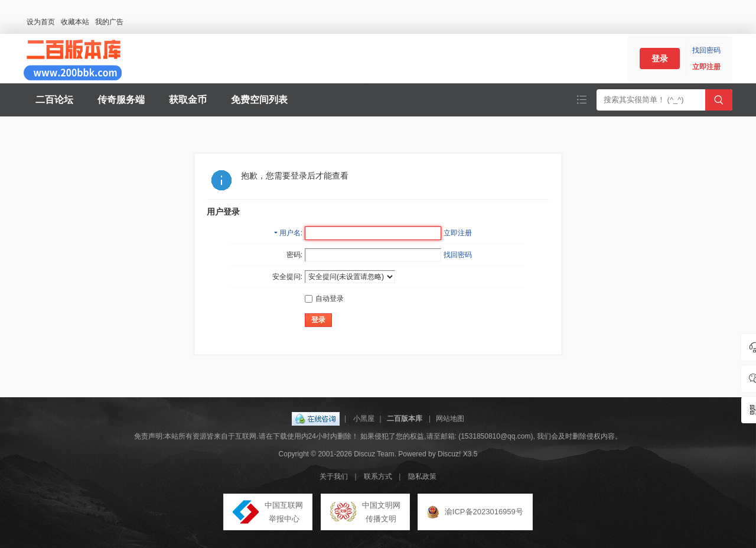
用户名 (290, 233)
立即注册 (706, 67)
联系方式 (378, 476)
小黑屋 (364, 419)
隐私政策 (422, 476)
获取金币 (188, 100)
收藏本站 (75, 22)
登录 (660, 59)
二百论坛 (54, 100)
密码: (294, 255)
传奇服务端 (121, 100)
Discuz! (449, 454)
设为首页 (41, 22)
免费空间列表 (259, 100)
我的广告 (109, 22)
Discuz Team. (375, 454)
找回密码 (706, 50)
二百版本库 (405, 419)
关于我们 (334, 476)
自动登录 (324, 299)
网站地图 (450, 419)
